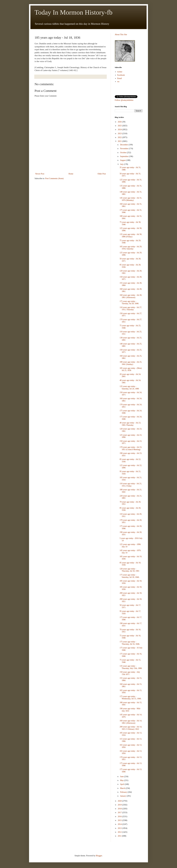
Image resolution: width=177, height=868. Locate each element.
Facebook (121, 75)
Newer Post (40, 174)
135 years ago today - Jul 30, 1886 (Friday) (131, 235)
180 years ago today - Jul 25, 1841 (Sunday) (131, 363)
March (123, 788)
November (124, 149)
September (124, 156)
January (123, 796)
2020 (120, 801)
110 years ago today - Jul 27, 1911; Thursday (131, 309)
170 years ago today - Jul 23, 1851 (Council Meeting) (131, 448)
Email (120, 78)
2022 (120, 137)
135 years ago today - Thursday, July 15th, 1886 (131, 667)
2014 (120, 824)
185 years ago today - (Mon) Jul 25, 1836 (131, 369)
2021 (120, 141)
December (124, 145)
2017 (120, 813)
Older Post (102, 174)
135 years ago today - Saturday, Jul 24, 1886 (129, 388)
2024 (120, 130)
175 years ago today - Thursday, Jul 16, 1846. (130, 643)
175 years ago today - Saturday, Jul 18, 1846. (130, 576)
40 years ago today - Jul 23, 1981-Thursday (130, 424)
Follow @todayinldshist (124, 100)
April (122, 784)
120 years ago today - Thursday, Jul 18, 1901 (130, 570)
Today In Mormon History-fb (73, 12)
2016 (120, 817)
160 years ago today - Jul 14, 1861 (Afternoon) (131, 722)
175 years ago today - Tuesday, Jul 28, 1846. (129, 302)
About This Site (121, 35)
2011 (120, 836)
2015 (120, 820)
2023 (120, 134)
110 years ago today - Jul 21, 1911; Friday (131, 485)
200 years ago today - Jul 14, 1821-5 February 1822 (131, 728)
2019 (120, 805)
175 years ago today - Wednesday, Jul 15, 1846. (131, 698)
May (122, 780)
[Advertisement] (71, 164)
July (122, 164)
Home (71, 174)
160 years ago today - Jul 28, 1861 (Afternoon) (131, 296)
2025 (120, 126)
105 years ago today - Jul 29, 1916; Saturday (131, 248)
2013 (120, 828)
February (124, 792)
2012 (120, 832)
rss (118, 82)
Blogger (99, 856)
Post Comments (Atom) (54, 178)
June (122, 777)
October (123, 153)
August (123, 160)
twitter (120, 72)
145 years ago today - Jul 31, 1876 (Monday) (131, 199)
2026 (120, 122)
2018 (120, 809)
